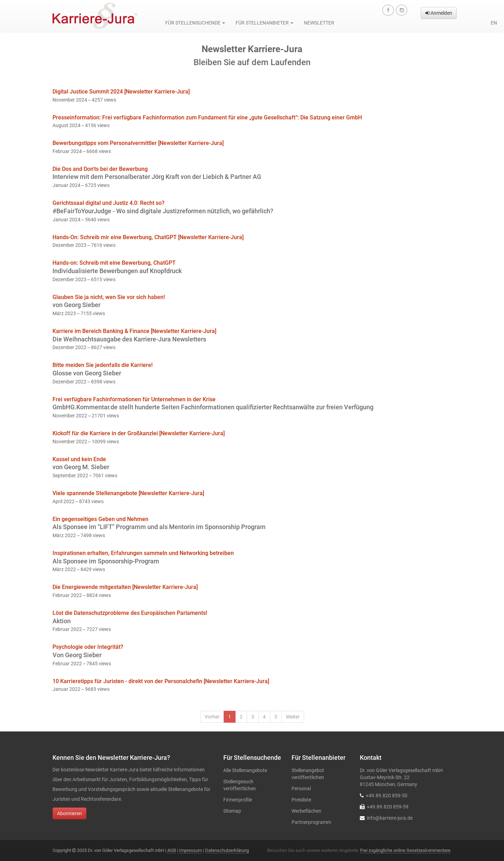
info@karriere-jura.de (390, 818)
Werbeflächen (306, 811)
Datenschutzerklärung (227, 850)
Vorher (212, 717)
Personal (301, 789)
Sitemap (232, 811)
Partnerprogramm (311, 822)
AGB (172, 850)
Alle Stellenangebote (245, 770)
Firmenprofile (238, 800)
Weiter (293, 717)
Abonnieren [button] (69, 813)
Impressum (191, 850)
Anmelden (439, 13)
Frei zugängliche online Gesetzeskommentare (405, 850)
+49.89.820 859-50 (387, 796)
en (494, 23)
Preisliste (301, 800)
